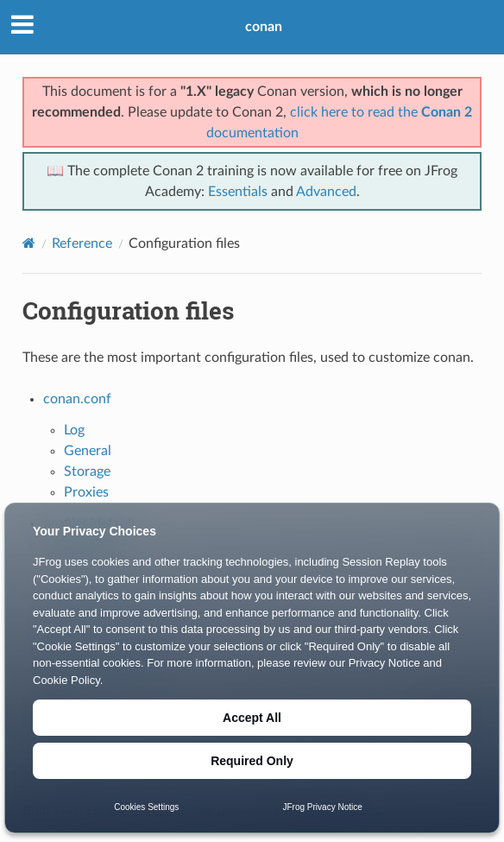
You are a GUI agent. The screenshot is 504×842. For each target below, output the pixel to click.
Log (74, 430)
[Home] (29, 243)
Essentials (238, 192)
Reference (82, 244)
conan (264, 27)
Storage (87, 472)
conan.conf (77, 399)
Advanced (326, 192)
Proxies (86, 492)
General (88, 451)
